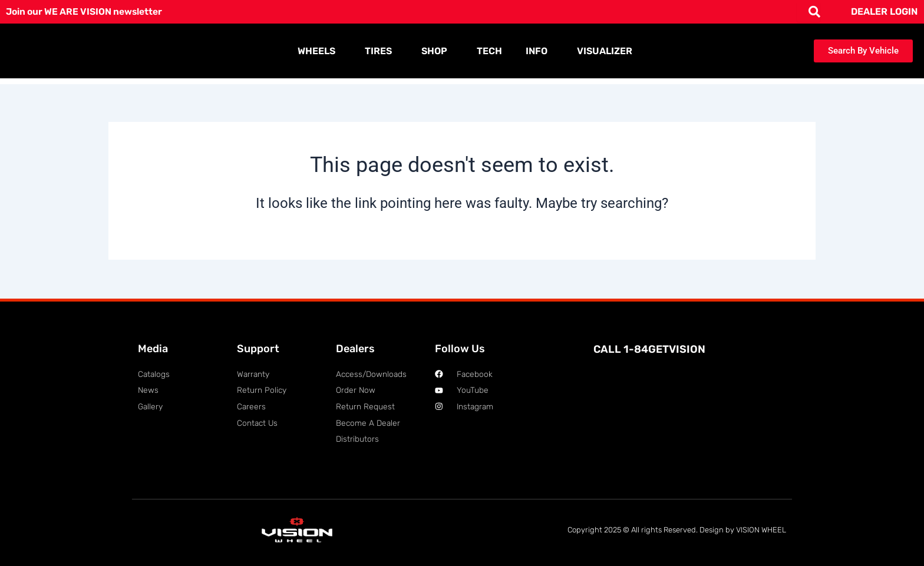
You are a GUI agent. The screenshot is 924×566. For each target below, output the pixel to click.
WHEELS (319, 51)
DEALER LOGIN (884, 11)
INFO (539, 51)
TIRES (381, 51)
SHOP (437, 51)
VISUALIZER (605, 51)
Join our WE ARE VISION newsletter (87, 11)
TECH (489, 51)
